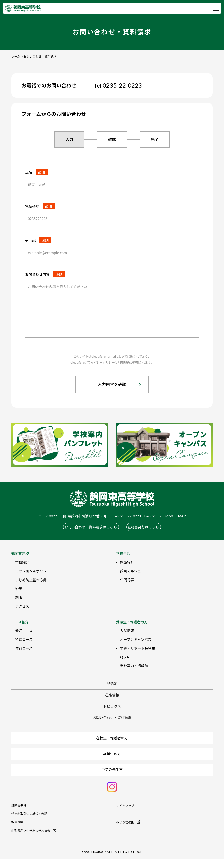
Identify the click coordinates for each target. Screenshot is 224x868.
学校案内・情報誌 (134, 664)
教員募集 (17, 820)
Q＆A (125, 655)
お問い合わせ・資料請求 (112, 715)
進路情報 (112, 693)
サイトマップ (125, 804)
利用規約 (124, 362)
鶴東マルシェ (131, 569)
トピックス (112, 704)
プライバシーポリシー (100, 362)
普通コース (24, 629)
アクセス (22, 604)
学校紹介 (22, 560)
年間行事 (127, 578)
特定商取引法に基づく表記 (29, 812)
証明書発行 (19, 804)
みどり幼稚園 (128, 820)
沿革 (19, 587)
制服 (19, 595)
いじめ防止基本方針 (31, 578)
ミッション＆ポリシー (33, 569)
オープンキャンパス (136, 637)
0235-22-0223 (118, 85)
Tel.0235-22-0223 (127, 516)
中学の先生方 (112, 768)
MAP (182, 516)
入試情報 (127, 629)
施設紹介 (127, 560)
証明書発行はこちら (146, 526)
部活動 (112, 682)
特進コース (24, 637)
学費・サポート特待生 (138, 646)
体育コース (24, 646)
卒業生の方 (112, 752)
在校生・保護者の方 (112, 736)
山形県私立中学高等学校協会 (34, 829)
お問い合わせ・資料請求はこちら (85, 526)
